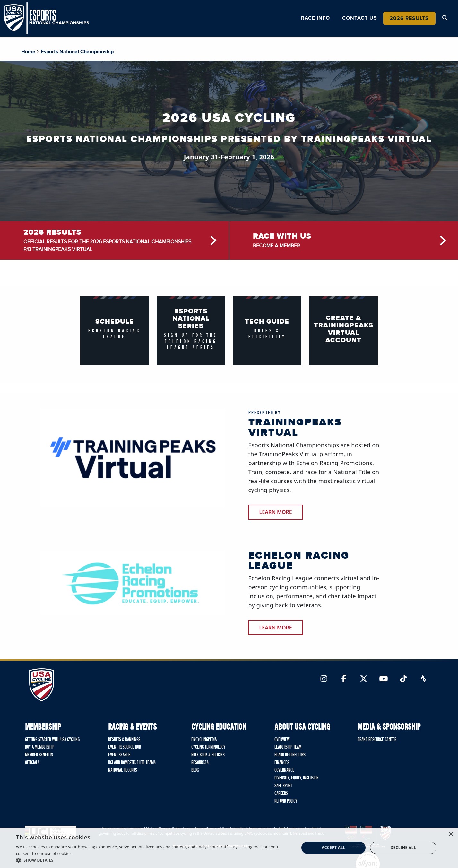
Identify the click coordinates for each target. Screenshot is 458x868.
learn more (276, 512)
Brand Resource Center (377, 740)
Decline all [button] (403, 848)
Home (28, 52)
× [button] (451, 834)
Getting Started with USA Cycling (52, 740)
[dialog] (229, 848)
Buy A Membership (40, 747)
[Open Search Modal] (445, 18)
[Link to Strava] (423, 679)
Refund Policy (286, 801)
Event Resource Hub (125, 747)
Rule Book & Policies (208, 755)
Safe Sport (283, 786)
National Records (123, 770)
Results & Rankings (124, 740)
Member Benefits (39, 755)
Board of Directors (290, 755)
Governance (284, 770)
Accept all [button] (333, 848)
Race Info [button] (315, 18)
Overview (282, 740)
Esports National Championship (77, 52)
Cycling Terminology (208, 747)
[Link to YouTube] (384, 679)
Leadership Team (288, 747)
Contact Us (360, 18)
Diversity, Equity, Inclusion (297, 778)
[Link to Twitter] (364, 679)
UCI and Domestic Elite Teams (132, 763)
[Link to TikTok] (403, 679)
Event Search (119, 755)
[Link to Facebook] (344, 679)
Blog (195, 770)
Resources (200, 763)
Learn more (276, 628)
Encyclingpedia (204, 740)
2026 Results (409, 18)
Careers (281, 794)
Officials (32, 763)
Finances (282, 763)
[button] (153, 860)
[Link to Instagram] (324, 679)
